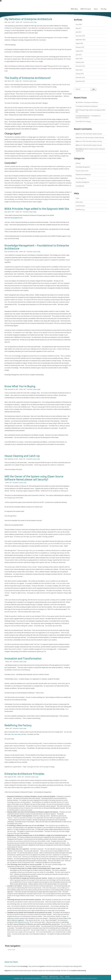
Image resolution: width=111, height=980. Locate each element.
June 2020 (79, 25)
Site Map (104, 9)
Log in (77, 198)
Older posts (11, 950)
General (78, 163)
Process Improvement (82, 171)
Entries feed (79, 202)
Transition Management (82, 182)
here (46, 426)
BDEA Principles (86, 9)
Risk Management (81, 178)
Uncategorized (80, 186)
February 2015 (80, 47)
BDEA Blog (74, 9)
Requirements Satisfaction (83, 175)
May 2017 (79, 28)
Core (25, 839)
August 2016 (79, 43)
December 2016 (80, 36)
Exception (54, 841)
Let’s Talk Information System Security (91, 134)
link (12, 232)
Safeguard (68, 839)
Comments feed (80, 206)
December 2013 (80, 66)
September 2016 (80, 40)
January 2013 (80, 74)
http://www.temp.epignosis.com (13, 218)
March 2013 (79, 70)
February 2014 (80, 62)
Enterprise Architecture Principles (24, 774)
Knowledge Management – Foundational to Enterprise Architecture (37, 247)
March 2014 (79, 59)
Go (94, 89)
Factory (14, 837)
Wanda (78, 138)
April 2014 (79, 55)
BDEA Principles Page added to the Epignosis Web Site (37, 209)
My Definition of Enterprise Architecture (28, 19)
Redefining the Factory (18, 725)
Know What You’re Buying (20, 386)
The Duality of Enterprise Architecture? (28, 78)
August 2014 (79, 51)
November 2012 (80, 81)
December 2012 (80, 78)
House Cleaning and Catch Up (22, 456)
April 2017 (79, 32)
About (96, 9)
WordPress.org (80, 210)
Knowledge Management (83, 167)
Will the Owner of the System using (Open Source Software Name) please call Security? (34, 478)
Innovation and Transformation (23, 659)
